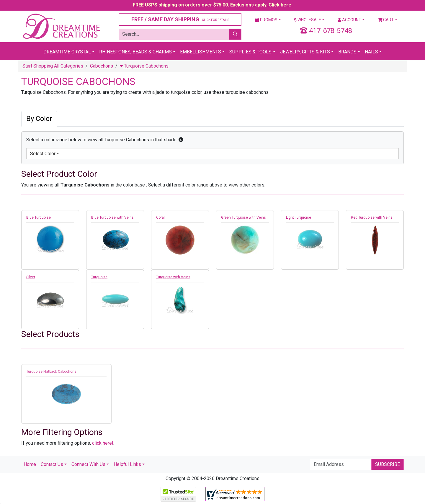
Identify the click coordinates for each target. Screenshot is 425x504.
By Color (39, 119)
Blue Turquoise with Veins (112, 217)
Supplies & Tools (250, 52)
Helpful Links (127, 464)
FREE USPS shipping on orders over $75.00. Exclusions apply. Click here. (213, 5)
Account (349, 20)
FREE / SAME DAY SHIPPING (180, 19)
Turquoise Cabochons (144, 66)
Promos (266, 20)
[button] (181, 140)
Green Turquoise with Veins (243, 217)
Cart (386, 20)
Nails (371, 52)
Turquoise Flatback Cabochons (51, 373)
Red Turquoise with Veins (372, 217)
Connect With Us (88, 464)
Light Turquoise (299, 217)
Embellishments (201, 52)
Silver (31, 277)
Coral (160, 217)
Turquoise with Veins (173, 277)
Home (30, 464)
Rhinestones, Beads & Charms (135, 52)
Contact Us (52, 464)
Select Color (43, 154)
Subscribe (388, 464)
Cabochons (102, 66)
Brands (347, 52)
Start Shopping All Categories (53, 66)
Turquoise (99, 277)
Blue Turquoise (39, 217)
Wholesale (308, 20)
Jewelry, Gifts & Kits (305, 52)
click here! (103, 443)
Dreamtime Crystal (67, 52)
